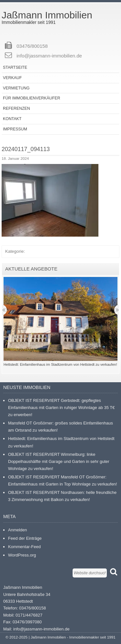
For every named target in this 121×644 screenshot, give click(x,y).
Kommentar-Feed (24, 547)
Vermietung (16, 88)
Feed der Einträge (25, 538)
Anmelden (18, 530)
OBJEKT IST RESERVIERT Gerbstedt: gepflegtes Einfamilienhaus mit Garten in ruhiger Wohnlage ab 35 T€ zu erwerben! (61, 408)
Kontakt (12, 119)
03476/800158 (32, 46)
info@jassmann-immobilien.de (49, 56)
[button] (50, 200)
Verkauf (12, 78)
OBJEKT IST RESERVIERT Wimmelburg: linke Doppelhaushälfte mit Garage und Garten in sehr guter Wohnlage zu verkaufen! (59, 461)
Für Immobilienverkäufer (31, 98)
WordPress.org (22, 555)
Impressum (15, 129)
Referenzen (16, 108)
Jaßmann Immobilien (47, 15)
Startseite (15, 67)
